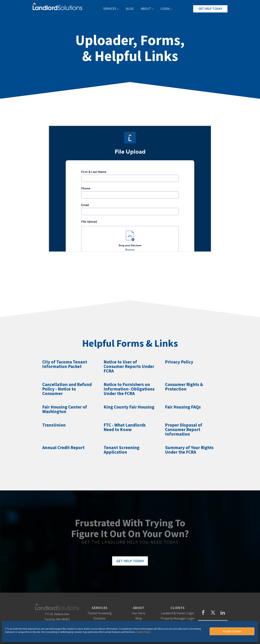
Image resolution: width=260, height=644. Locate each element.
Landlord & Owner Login (178, 613)
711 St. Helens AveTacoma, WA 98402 (57, 617)
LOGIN (165, 9)
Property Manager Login (178, 618)
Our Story (139, 613)
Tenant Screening (99, 613)
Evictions (99, 618)
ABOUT (146, 9)
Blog (139, 618)
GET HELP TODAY (210, 9)
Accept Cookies (232, 631)
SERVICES (110, 9)
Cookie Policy (143, 632)
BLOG (130, 9)
